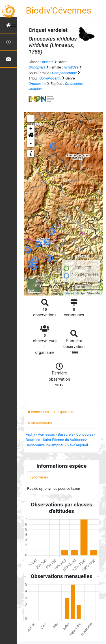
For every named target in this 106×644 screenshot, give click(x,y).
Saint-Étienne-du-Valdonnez (65, 440)
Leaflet (69, 293)
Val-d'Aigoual (78, 445)
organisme (63, 412)
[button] (31, 136)
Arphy (30, 434)
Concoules (85, 434)
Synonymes (39, 477)
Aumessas (46, 434)
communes (38, 412)
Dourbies (33, 440)
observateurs (40, 423)
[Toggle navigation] (12, 24)
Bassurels (66, 434)
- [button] (31, 144)
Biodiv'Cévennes (59, 10)
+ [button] (31, 129)
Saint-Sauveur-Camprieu (45, 445)
